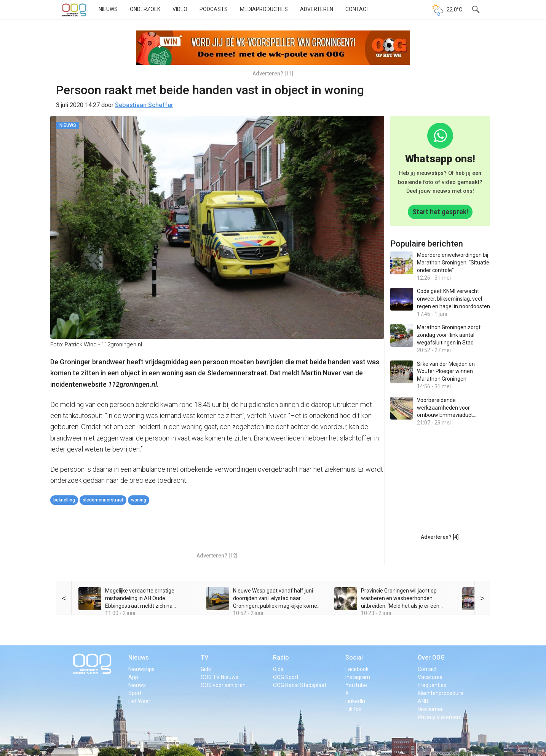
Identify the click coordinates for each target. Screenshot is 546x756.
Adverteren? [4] (440, 537)
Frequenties (432, 685)
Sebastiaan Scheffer (144, 105)
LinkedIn (355, 701)
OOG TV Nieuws (220, 677)
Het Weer (139, 701)
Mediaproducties (264, 9)
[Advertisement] (217, 530)
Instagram (358, 677)
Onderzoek (145, 9)
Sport (135, 693)
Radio (281, 657)
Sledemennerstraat (103, 500)
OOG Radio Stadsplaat (300, 685)
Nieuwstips (141, 669)
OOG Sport (286, 677)
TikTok (353, 709)
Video (180, 9)
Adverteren (317, 9)
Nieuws (108, 9)
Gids (206, 669)
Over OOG (431, 657)
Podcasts (214, 9)
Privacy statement (440, 717)
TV (204, 657)
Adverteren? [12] (217, 556)
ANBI (424, 701)
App (133, 677)
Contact (358, 9)
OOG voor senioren (223, 685)
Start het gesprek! (440, 212)
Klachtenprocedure (441, 693)
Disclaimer (430, 709)
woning (139, 500)
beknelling (64, 500)
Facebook (357, 669)
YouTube (356, 685)
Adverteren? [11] (273, 74)
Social (354, 657)
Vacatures (430, 677)
